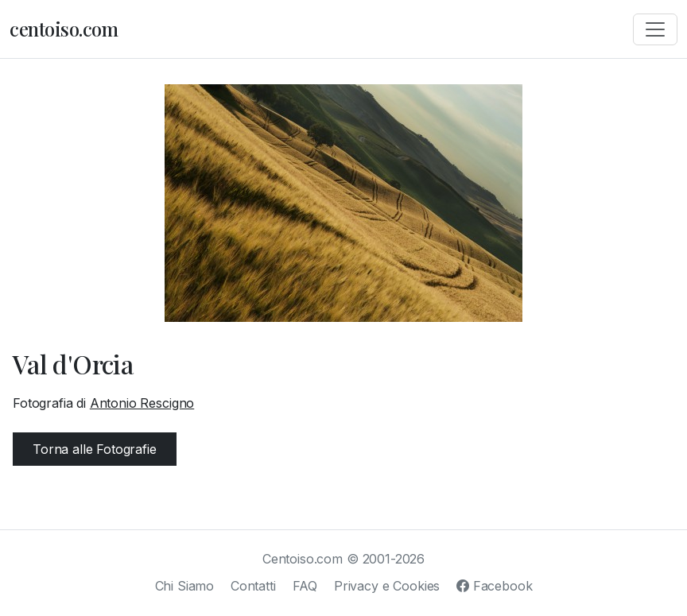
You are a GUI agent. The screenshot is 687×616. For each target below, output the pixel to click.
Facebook (494, 586)
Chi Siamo (185, 586)
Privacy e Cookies (387, 586)
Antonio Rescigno (142, 403)
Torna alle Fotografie (95, 449)
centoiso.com (64, 29)
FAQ (305, 586)
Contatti (253, 586)
